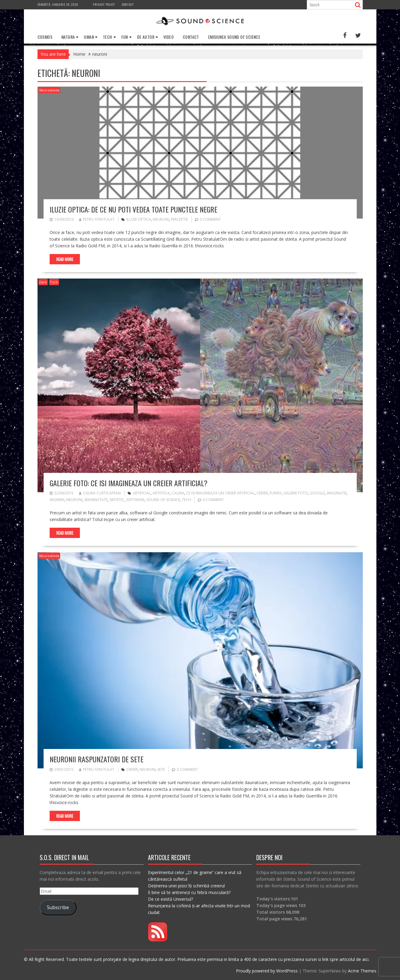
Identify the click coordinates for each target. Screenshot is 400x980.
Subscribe (58, 907)
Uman (89, 37)
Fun (125, 37)
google (317, 493)
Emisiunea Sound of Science (234, 37)
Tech (108, 37)
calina (178, 493)
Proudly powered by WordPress (267, 970)
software (135, 500)
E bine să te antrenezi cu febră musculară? (189, 892)
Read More (65, 259)
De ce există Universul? (170, 899)
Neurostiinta (49, 90)
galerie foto (296, 493)
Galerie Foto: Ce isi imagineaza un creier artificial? (129, 483)
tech (186, 500)
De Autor (146, 37)
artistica (161, 493)
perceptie (179, 219)
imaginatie (337, 493)
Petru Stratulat (97, 219)
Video (169, 37)
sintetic (117, 500)
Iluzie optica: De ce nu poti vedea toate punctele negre (133, 209)
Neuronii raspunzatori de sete (97, 759)
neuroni (161, 219)
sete (161, 769)
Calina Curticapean (100, 493)
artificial (142, 493)
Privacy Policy (104, 4)
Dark (43, 282)
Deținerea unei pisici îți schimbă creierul (186, 885)
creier (262, 493)
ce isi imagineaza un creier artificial (220, 493)
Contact (128, 4)
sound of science (163, 500)
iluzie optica (139, 219)
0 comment (210, 219)
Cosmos (45, 37)
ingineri (57, 500)
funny (276, 493)
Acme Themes (362, 970)
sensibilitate (96, 500)
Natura (68, 37)
